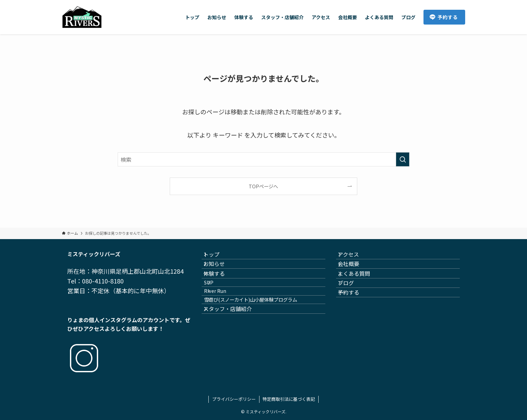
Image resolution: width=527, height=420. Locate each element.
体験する (220, 289)
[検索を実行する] (403, 159)
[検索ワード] (263, 159)
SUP (218, 304)
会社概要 (355, 273)
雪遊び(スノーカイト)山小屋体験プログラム (260, 333)
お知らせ (220, 273)
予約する (355, 321)
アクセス (355, 258)
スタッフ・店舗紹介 (234, 348)
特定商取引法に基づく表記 (289, 399)
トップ (218, 258)
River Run (225, 319)
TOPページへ (263, 186)
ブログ (352, 305)
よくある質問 (360, 289)
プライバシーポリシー (234, 399)
